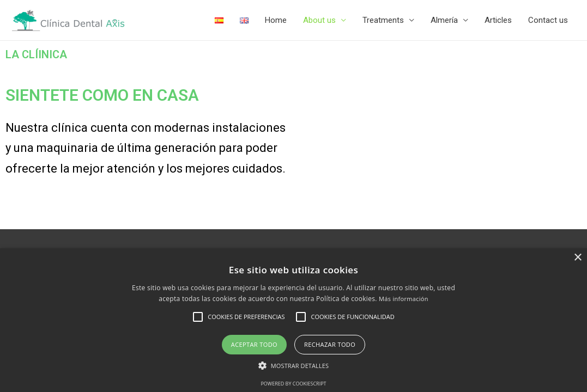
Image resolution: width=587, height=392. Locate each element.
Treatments (383, 20)
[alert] (293, 320)
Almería (444, 20)
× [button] (577, 258)
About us (319, 20)
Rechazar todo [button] (330, 344)
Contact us (548, 20)
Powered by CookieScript (293, 384)
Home (276, 20)
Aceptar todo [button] (254, 344)
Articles (498, 20)
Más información (404, 299)
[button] (293, 366)
